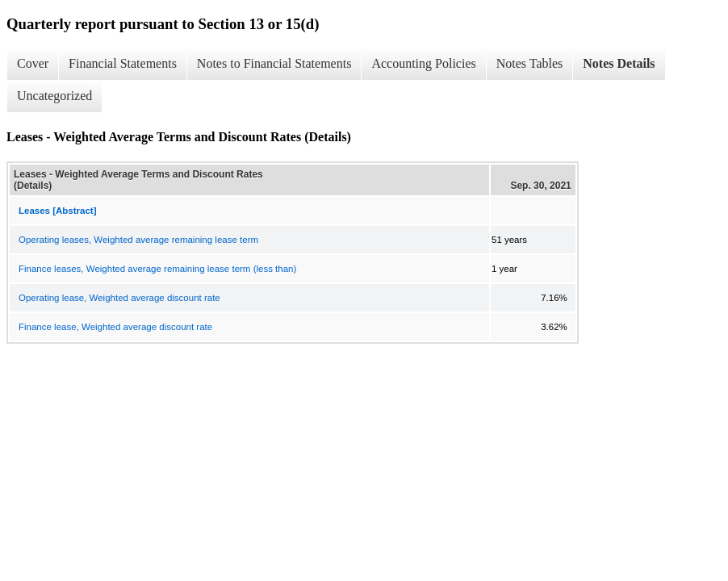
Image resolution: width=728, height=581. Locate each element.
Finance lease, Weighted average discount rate (115, 327)
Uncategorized (54, 96)
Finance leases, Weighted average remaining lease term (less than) (157, 269)
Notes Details (619, 63)
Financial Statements (123, 63)
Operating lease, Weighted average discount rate (119, 298)
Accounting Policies (423, 63)
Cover (33, 63)
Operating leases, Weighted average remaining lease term (138, 240)
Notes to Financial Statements (274, 63)
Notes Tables (530, 63)
